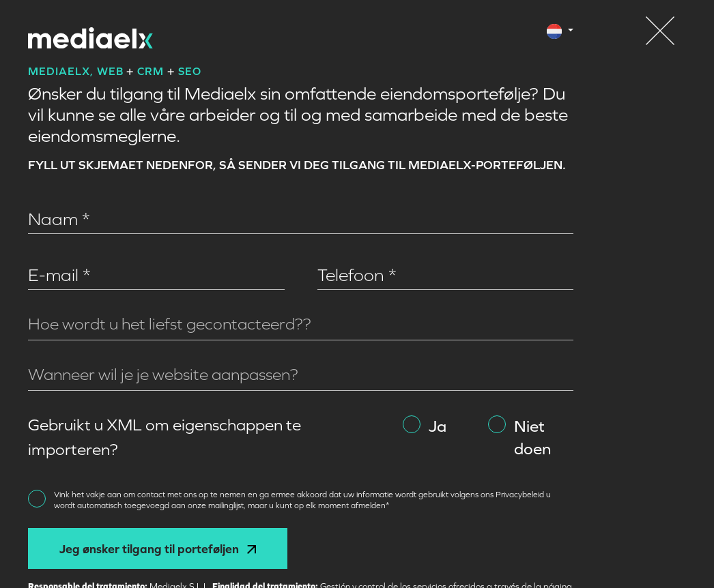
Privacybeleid (521, 495)
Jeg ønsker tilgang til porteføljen (158, 549)
